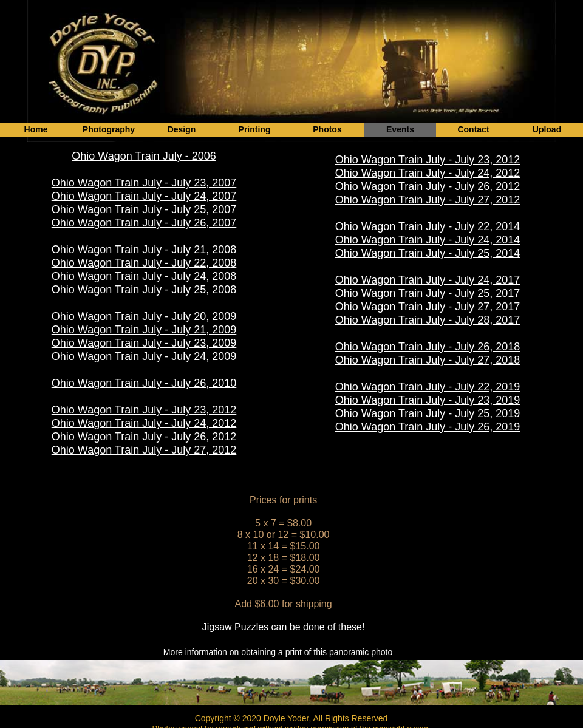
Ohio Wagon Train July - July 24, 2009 (144, 356)
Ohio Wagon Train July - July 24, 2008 (144, 276)
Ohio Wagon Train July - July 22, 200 (141, 263)
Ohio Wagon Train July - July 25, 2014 (428, 253)
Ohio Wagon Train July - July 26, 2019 (428, 427)
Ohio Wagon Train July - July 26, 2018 (428, 347)
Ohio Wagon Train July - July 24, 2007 (144, 196)
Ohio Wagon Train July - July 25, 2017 (428, 293)
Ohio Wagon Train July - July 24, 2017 (428, 280)
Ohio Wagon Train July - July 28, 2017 (428, 320)
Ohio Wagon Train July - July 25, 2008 (144, 290)
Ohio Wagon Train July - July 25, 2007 (144, 209)
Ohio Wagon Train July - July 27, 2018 (428, 360)
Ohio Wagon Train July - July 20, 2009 (144, 316)
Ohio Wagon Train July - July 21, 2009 (144, 330)
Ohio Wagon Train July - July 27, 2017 (428, 307)
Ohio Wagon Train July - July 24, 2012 (144, 423)
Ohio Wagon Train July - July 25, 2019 (428, 413)
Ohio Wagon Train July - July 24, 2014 (428, 240)
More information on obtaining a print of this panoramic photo (278, 652)
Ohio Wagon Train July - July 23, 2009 (144, 343)
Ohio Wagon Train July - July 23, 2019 (428, 400)
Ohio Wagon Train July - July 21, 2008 (144, 250)
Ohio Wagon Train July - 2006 (144, 156)
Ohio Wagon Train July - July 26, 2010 (144, 383)
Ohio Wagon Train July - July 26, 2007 (144, 223)
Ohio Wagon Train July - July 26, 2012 (144, 437)
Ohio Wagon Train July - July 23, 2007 (144, 183)
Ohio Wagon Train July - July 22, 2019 (428, 387)
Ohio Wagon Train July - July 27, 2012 (144, 450)
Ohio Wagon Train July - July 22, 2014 (428, 226)
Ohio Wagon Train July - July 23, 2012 (144, 410)
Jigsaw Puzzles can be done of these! (284, 627)
